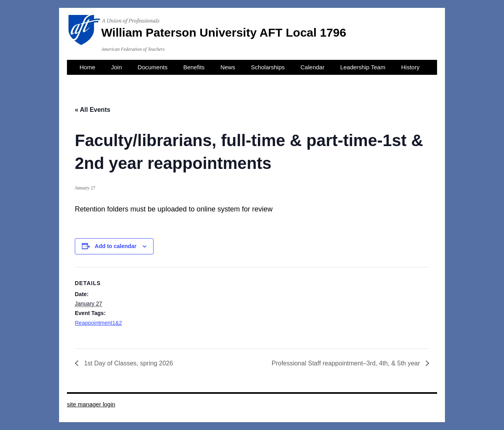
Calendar (312, 67)
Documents (153, 67)
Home (87, 67)
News (228, 67)
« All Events (93, 110)
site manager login (91, 404)
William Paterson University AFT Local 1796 (224, 32)
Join (117, 67)
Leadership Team (363, 67)
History (410, 67)
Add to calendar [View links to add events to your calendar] (116, 246)
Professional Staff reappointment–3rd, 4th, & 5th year (347, 363)
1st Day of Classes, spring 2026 (128, 363)
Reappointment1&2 (98, 323)
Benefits (194, 67)
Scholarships (268, 67)
